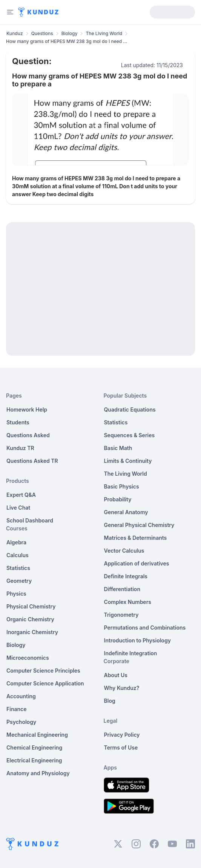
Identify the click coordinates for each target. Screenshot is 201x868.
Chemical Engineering (34, 747)
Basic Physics (122, 486)
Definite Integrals (126, 576)
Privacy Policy (122, 735)
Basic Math (118, 448)
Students (18, 422)
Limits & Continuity (128, 461)
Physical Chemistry (31, 606)
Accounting (21, 696)
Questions (42, 33)
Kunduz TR (20, 448)
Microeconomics (28, 658)
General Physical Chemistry (139, 525)
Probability (118, 499)
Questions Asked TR (32, 461)
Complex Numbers (128, 602)
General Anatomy (126, 512)
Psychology (21, 722)
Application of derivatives (137, 563)
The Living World (104, 33)
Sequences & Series (130, 435)
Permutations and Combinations (145, 628)
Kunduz (15, 33)
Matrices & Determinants (136, 538)
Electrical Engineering (34, 760)
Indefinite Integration (131, 653)
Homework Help (27, 409)
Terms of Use (121, 747)
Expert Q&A (21, 495)
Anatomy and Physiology (38, 773)
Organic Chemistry (30, 619)
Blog (110, 701)
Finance (17, 709)
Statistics (18, 568)
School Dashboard (30, 520)
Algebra (16, 542)
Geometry (19, 581)
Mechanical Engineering (37, 735)
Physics (16, 594)
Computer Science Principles (43, 671)
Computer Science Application (45, 683)
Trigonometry (121, 615)
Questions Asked (28, 435)
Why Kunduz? (122, 688)
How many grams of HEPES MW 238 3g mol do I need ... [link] (67, 41)
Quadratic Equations (130, 409)
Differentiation (122, 589)
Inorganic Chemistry (32, 632)
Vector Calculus (124, 551)
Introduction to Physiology (137, 640)
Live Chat (18, 508)
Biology (70, 33)
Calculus (18, 555)
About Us (116, 675)
